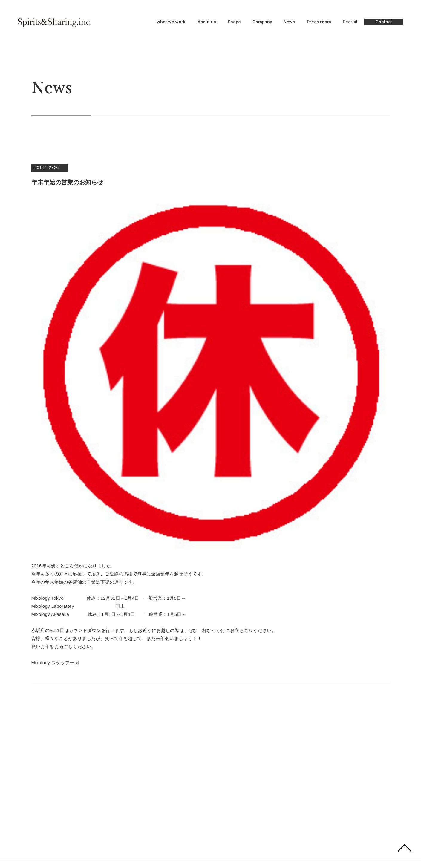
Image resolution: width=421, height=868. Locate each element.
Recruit (350, 22)
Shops (234, 22)
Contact (384, 22)
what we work (171, 22)
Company (262, 22)
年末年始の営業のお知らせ (67, 182)
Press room (319, 22)
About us (207, 22)
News (289, 22)
